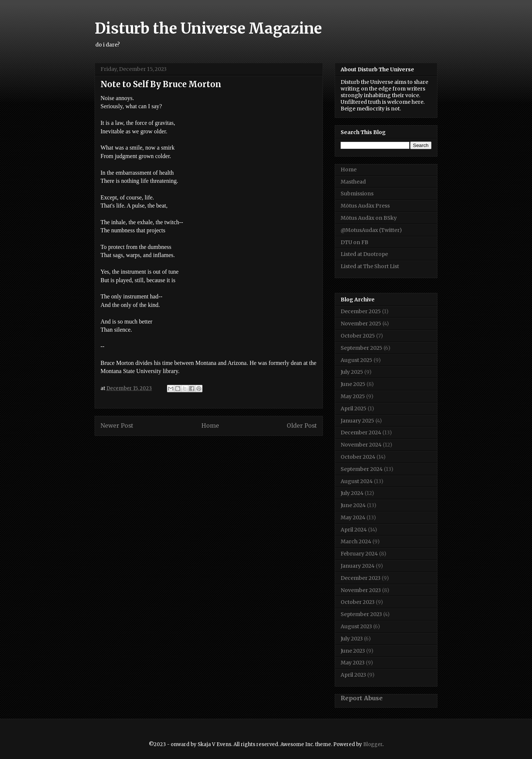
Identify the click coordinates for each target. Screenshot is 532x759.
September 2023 (361, 614)
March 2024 (356, 541)
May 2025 (353, 396)
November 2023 (361, 590)
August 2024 (357, 481)
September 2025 (362, 348)
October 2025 (358, 336)
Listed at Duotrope (364, 254)
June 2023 (353, 651)
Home (210, 426)
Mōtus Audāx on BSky (369, 218)
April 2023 (353, 675)
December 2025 (361, 311)
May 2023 (353, 663)
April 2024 (354, 530)
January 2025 (357, 421)
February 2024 (359, 554)
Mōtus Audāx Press (365, 206)
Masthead (353, 182)
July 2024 (352, 493)
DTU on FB (354, 242)
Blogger (373, 744)
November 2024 (361, 445)
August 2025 (357, 360)
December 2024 (361, 433)
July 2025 (352, 372)
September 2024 (362, 469)
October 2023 (358, 602)
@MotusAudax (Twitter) (371, 230)
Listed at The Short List (370, 266)
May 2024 (353, 517)
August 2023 (356, 626)
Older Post (302, 426)
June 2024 (353, 505)
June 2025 (353, 384)
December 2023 (361, 578)
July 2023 (352, 639)
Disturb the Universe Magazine (208, 28)
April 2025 (354, 408)
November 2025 (361, 324)
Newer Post (117, 426)
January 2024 (358, 566)
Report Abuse (362, 698)
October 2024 (358, 457)
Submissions (357, 194)
